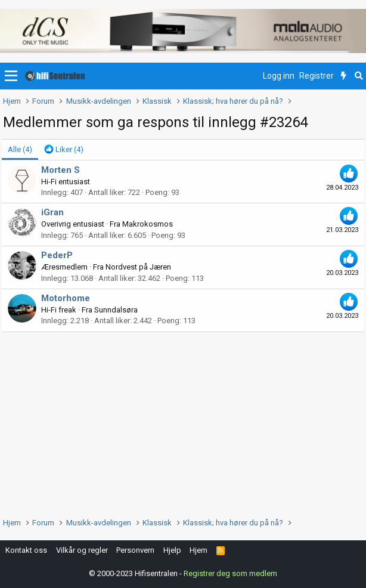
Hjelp (172, 550)
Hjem (198, 550)
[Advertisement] (183, 422)
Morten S (61, 170)
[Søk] (359, 76)
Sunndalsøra (116, 310)
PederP (57, 255)
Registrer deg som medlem (230, 573)
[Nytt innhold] (344, 76)
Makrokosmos (148, 224)
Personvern (135, 550)
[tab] (64, 150)
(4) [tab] (20, 149)
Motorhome (66, 298)
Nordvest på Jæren (138, 267)
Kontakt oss (26, 550)
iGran (52, 212)
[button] (11, 76)
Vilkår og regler (82, 550)
